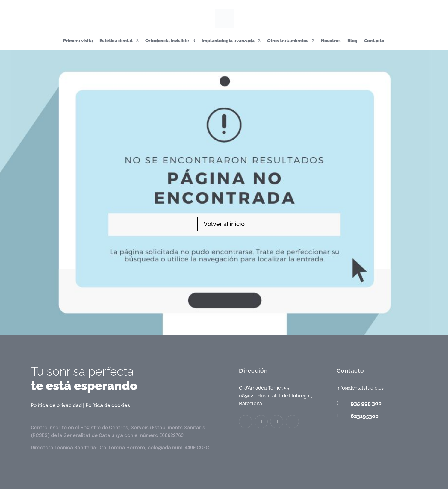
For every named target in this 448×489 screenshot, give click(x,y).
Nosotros (331, 41)
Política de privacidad (56, 406)
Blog (352, 41)
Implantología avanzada (228, 41)
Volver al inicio (224, 224)
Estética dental (116, 41)
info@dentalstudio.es (360, 388)
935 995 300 (366, 403)
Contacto (374, 41)
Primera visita (78, 41)
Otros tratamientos (288, 41)
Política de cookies (108, 406)
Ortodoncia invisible (167, 41)
